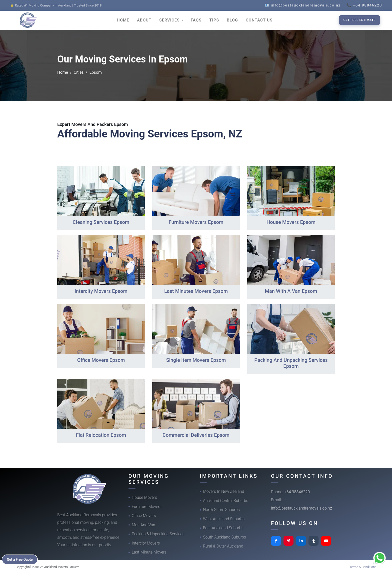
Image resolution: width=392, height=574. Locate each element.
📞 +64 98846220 (364, 5)
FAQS (196, 20)
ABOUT (144, 20)
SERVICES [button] (170, 20)
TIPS (214, 20)
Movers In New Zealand (224, 491)
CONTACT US (259, 20)
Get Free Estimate (359, 20)
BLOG (232, 20)
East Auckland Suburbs (223, 528)
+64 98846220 (297, 492)
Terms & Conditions (363, 567)
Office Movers (144, 516)
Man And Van (143, 525)
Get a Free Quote (20, 559)
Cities (79, 72)
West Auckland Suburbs (224, 519)
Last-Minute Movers (149, 552)
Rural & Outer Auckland (223, 546)
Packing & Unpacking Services (158, 534)
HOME (123, 20)
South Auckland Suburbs (224, 537)
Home (63, 72)
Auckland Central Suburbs (226, 501)
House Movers (144, 497)
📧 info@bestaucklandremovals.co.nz (303, 5)
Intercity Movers (146, 543)
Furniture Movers (147, 507)
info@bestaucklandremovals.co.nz (301, 508)
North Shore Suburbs (221, 510)
